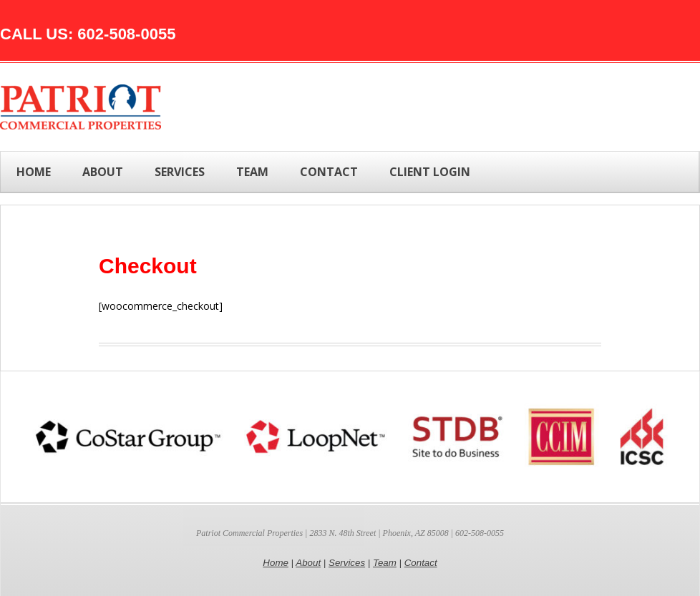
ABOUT (103, 172)
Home (34, 172)
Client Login (430, 172)
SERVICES (180, 172)
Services (347, 563)
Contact (421, 563)
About (308, 563)
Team (385, 563)
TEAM (252, 172)
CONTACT (329, 172)
